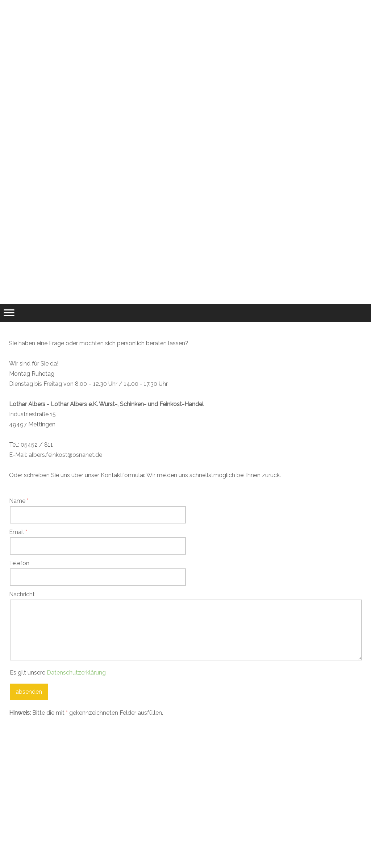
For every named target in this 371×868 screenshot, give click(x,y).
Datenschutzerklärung (76, 673)
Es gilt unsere (58, 673)
